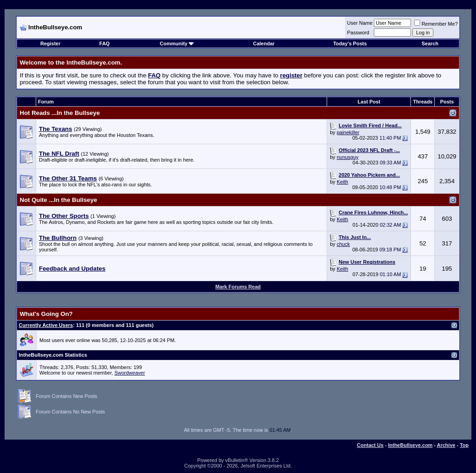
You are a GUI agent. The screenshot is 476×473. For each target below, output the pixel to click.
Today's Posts (350, 43)
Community (177, 43)
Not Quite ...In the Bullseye (58, 200)
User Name (360, 23)
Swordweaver (130, 373)
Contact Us (370, 445)
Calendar (264, 43)
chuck (343, 244)
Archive (446, 445)
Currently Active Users (46, 325)
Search (430, 43)
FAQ (105, 43)
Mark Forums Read (238, 287)
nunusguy (348, 157)
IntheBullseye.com (410, 445)
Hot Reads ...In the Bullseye (60, 113)
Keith (342, 182)
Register (50, 43)
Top (464, 445)
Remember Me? (436, 24)
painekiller (348, 132)
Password (358, 33)
